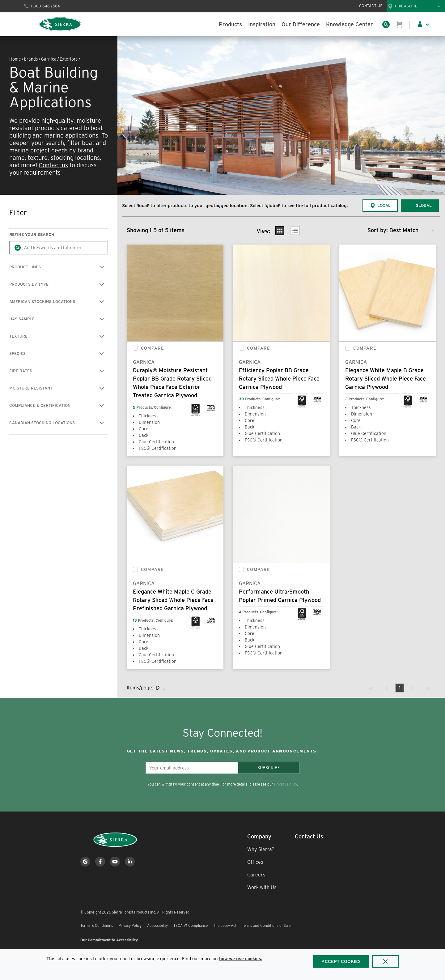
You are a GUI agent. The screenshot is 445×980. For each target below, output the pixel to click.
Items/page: (140, 688)
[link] (371, 688)
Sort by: (378, 230)
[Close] (385, 961)
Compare (153, 348)
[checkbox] (135, 348)
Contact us (53, 165)
